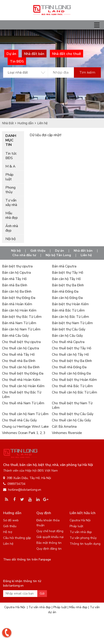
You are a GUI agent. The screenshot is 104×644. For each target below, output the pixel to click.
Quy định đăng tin (49, 549)
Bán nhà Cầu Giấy (15, 336)
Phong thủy (10, 190)
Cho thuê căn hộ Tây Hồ (70, 355)
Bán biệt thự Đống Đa (19, 298)
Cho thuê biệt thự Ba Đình (72, 361)
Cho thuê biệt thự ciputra (21, 342)
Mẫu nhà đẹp (12, 215)
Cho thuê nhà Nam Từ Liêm (23, 403)
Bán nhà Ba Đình (15, 285)
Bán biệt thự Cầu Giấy (69, 329)
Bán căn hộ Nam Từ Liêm (21, 329)
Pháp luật (9, 177)
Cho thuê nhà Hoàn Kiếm (21, 380)
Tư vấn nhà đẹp (81, 532)
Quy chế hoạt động (50, 531)
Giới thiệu (38, 251)
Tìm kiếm (87, 72)
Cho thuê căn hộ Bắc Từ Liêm (74, 392)
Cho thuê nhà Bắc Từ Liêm (72, 386)
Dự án (60, 251)
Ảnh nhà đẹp (12, 228)
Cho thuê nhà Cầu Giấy (19, 420)
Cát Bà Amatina (64, 427)
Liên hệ (86, 255)
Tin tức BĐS (11, 156)
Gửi (42, 593)
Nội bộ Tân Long (58, 255)
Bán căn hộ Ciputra (16, 273)
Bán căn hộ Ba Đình (17, 291)
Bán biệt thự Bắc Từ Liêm (22, 317)
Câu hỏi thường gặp (17, 538)
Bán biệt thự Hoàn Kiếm (70, 304)
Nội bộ (11, 239)
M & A (10, 166)
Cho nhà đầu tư (24, 255)
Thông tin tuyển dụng (85, 544)
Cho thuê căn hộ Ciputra (20, 348)
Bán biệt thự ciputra (17, 266)
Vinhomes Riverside (67, 433)
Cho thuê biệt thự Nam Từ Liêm (72, 405)
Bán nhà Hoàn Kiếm (17, 304)
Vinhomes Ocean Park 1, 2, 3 (24, 433)
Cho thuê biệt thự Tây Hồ (72, 348)
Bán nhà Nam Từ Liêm (19, 323)
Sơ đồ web (11, 520)
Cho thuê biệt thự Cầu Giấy (73, 414)
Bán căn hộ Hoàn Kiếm (19, 310)
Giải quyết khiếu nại (50, 537)
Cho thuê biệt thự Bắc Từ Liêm (22, 395)
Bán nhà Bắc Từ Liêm (68, 310)
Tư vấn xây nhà (11, 203)
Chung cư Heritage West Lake (25, 427)
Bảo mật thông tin (49, 543)
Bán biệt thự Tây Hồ (67, 273)
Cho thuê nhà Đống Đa (69, 367)
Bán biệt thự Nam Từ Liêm (72, 323)
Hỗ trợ (8, 532)
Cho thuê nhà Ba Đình (19, 361)
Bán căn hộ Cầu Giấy (67, 336)
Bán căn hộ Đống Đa (67, 298)
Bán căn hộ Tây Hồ (66, 279)
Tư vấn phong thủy (83, 538)
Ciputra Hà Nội (80, 520)
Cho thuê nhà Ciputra (68, 342)
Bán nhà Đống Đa (65, 291)
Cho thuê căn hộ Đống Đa (71, 373)
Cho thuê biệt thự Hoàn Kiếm (74, 380)
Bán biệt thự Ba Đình (68, 285)
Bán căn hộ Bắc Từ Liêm (70, 317)
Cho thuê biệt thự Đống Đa (23, 373)
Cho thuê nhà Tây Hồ (18, 355)
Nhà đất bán (83, 251)
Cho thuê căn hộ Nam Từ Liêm (25, 414)
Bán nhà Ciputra (64, 266)
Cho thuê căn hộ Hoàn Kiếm (23, 386)
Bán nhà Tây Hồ (14, 279)
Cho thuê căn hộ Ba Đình (21, 367)
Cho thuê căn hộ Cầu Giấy (71, 420)
